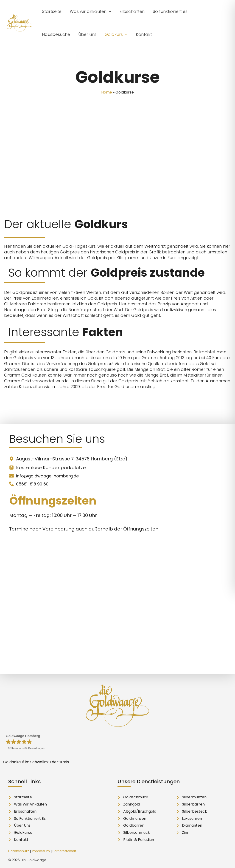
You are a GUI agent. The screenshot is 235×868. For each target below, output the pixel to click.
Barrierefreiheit (64, 851)
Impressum (41, 851)
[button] (91, 11)
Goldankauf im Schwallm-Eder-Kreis (36, 762)
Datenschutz (19, 851)
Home (107, 92)
